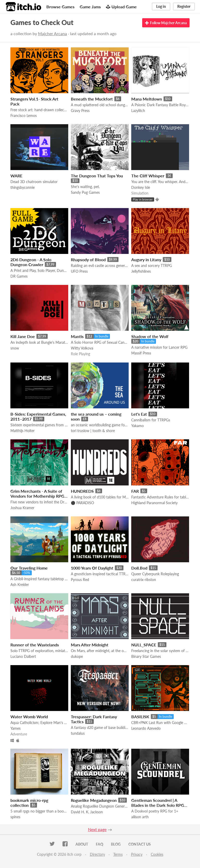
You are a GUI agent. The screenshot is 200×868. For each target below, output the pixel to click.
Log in (161, 6)
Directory (97, 854)
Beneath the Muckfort (92, 99)
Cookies (157, 854)
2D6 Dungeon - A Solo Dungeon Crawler (31, 262)
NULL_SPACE (144, 645)
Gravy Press (80, 111)
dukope (77, 656)
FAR (135, 491)
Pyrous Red (80, 580)
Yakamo (137, 426)
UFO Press (79, 271)
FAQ (99, 844)
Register (184, 6)
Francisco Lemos (24, 115)
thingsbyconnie (23, 187)
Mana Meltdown (147, 99)
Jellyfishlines (141, 271)
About (82, 844)
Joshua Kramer (22, 508)
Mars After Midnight (90, 645)
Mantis (77, 336)
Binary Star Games (146, 656)
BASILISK (140, 717)
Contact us (140, 844)
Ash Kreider (20, 585)
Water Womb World (29, 717)
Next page (97, 829)
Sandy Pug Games (85, 192)
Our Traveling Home (29, 568)
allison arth (140, 817)
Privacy (137, 854)
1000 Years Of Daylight (92, 568)
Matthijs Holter (23, 431)
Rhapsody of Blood (88, 260)
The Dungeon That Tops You (97, 176)
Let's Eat (139, 414)
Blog (116, 844)
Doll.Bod (139, 568)
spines (15, 817)
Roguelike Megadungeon (94, 800)
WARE (16, 176)
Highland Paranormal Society (154, 503)
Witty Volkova (82, 348)
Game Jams (90, 7)
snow (15, 348)
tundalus (78, 733)
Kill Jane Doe (23, 336)
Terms (118, 854)
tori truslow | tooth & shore (93, 431)
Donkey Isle (141, 187)
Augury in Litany (146, 260)
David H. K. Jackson (87, 812)
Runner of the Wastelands (35, 645)
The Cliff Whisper (148, 176)
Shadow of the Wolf (150, 336)
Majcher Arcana (52, 33)
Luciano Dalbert (23, 656)
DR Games (19, 276)
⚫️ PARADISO (82, 503)
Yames (15, 728)
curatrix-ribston (144, 580)
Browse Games (60, 7)
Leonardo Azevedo (146, 728)
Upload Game (121, 7)
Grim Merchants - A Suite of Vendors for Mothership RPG (37, 494)
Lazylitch (138, 111)
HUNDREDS (82, 491)
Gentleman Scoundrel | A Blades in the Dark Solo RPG (158, 803)
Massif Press (141, 353)
